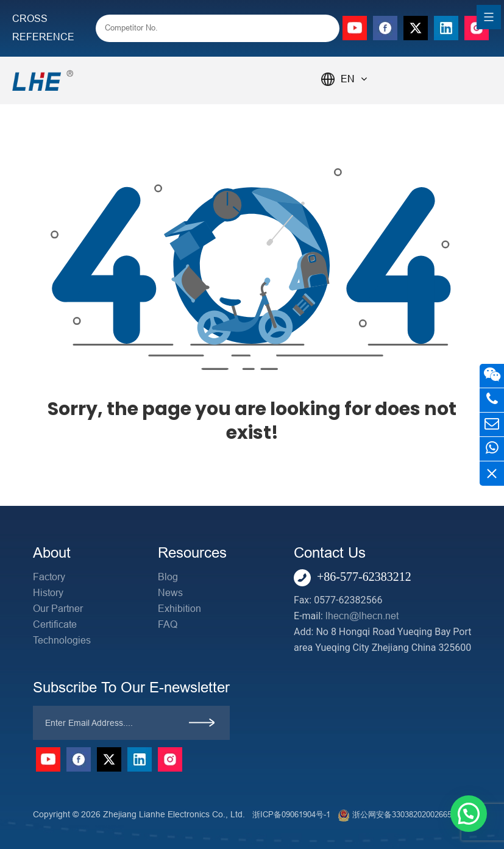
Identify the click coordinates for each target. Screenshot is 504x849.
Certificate (55, 624)
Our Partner (58, 609)
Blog (168, 577)
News (170, 593)
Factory (49, 577)
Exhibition (179, 609)
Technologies (62, 640)
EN (354, 79)
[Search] (321, 30)
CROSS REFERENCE (43, 28)
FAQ (168, 624)
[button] (469, 814)
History (48, 593)
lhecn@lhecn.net (362, 616)
